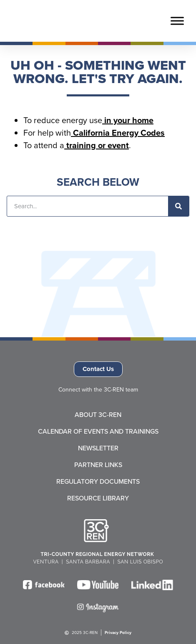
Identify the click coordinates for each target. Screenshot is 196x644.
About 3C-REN (98, 415)
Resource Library (98, 498)
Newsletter (98, 448)
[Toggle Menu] (177, 21)
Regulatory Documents (98, 482)
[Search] (178, 206)
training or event (97, 145)
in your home (128, 120)
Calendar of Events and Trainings (98, 432)
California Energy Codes (118, 133)
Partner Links (98, 465)
